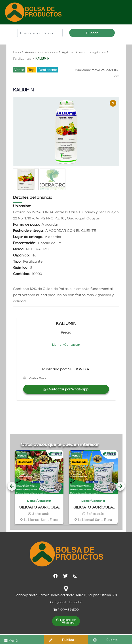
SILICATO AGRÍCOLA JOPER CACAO (39, 507)
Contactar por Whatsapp (66, 389)
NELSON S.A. (66, 369)
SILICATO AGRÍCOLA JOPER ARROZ (93, 507)
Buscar (92, 33)
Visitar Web (37, 378)
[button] (66, 621)
